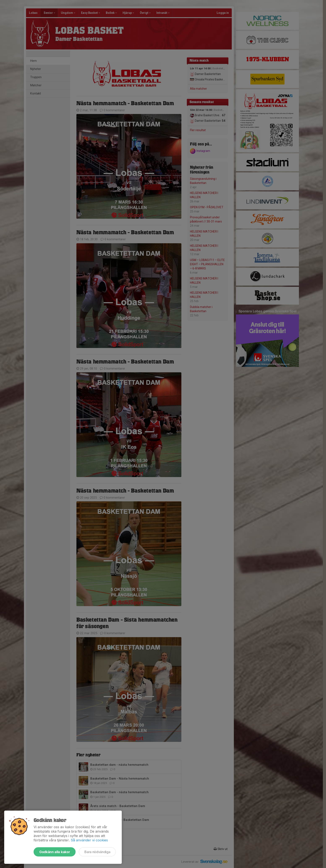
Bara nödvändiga (97, 852)
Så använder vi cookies (89, 840)
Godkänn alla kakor (55, 852)
